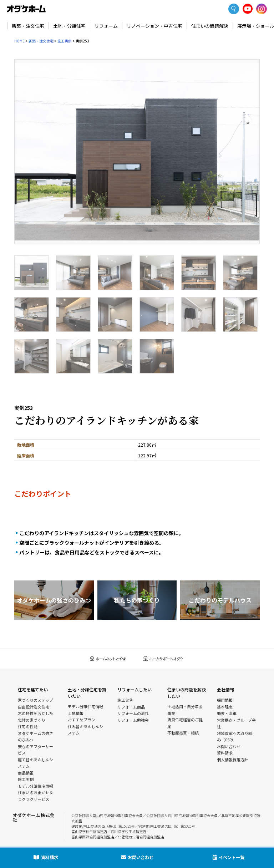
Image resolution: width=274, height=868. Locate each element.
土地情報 (76, 713)
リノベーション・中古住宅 (154, 26)
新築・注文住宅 (28, 26)
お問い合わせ (229, 746)
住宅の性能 (28, 726)
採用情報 (225, 700)
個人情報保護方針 (233, 760)
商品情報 (26, 773)
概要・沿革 (227, 713)
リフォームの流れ (133, 713)
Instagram (262, 9)
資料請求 (225, 753)
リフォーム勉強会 (133, 720)
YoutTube (248, 9)
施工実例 (65, 41)
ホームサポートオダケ (164, 659)
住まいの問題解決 (210, 26)
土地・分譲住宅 (69, 26)
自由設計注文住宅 (34, 707)
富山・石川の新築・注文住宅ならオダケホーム (26, 9)
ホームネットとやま (108, 659)
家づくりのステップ (35, 700)
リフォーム (106, 26)
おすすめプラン (82, 720)
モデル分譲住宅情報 (35, 786)
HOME (19, 41)
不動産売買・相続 (183, 733)
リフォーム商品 (131, 707)
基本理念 (225, 707)
